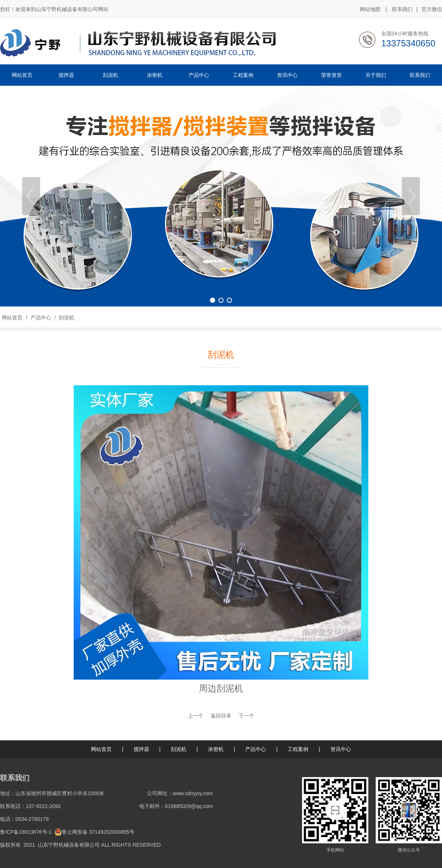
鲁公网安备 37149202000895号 (94, 832)
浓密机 (216, 749)
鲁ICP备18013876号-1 (26, 832)
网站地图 (370, 9)
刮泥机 (66, 318)
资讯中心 (341, 749)
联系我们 (402, 9)
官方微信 (432, 10)
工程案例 (298, 749)
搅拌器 (141, 749)
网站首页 (12, 318)
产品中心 (41, 318)
